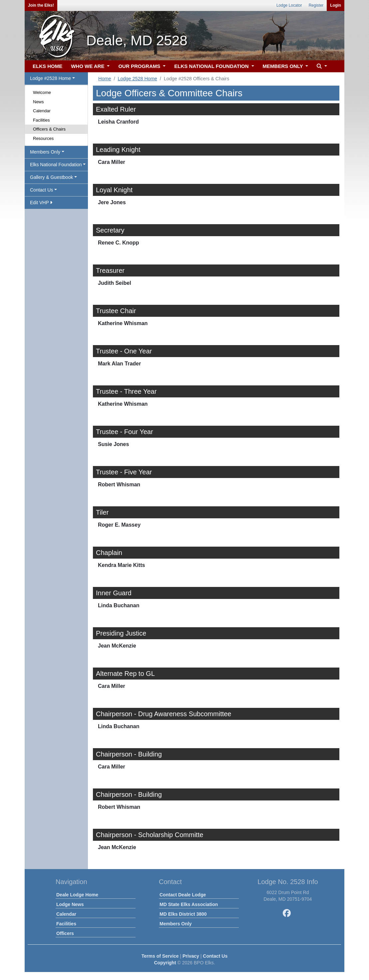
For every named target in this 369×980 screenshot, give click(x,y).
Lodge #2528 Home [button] (50, 78)
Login (336, 5)
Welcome (42, 92)
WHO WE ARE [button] (88, 66)
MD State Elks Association (189, 904)
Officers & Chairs (49, 129)
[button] (321, 66)
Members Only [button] (45, 152)
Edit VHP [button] (41, 203)
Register (316, 5)
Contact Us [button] (41, 190)
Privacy (191, 956)
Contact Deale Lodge (183, 895)
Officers (65, 933)
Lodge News (70, 904)
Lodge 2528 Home (137, 79)
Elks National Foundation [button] (56, 165)
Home (105, 79)
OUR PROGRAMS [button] (140, 66)
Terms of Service (160, 956)
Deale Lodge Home (77, 895)
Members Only (176, 924)
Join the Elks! (41, 5)
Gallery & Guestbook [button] (51, 177)
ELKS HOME (47, 66)
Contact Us (215, 956)
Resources (43, 138)
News (38, 102)
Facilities (41, 120)
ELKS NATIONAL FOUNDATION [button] (212, 66)
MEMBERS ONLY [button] (284, 66)
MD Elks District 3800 (183, 914)
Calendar (42, 111)
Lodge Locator (289, 5)
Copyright (165, 963)
